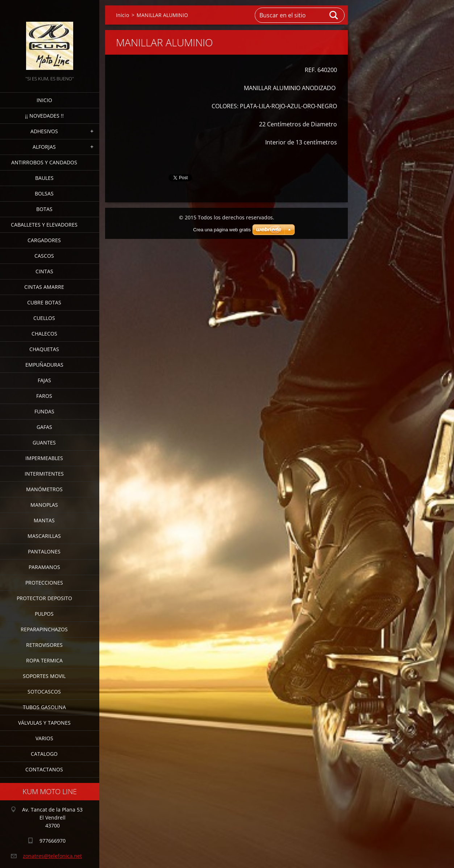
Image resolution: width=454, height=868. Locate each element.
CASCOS (44, 256)
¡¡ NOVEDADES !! (44, 116)
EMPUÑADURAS (44, 365)
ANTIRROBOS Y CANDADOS (44, 162)
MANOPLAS (44, 505)
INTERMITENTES (44, 474)
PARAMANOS (44, 567)
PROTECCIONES (44, 583)
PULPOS (44, 614)
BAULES (44, 178)
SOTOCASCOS (44, 692)
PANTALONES (44, 551)
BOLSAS (44, 193)
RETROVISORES (44, 645)
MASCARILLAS (44, 536)
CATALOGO (44, 754)
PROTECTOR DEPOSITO (44, 598)
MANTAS (44, 520)
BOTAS (44, 209)
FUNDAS (44, 411)
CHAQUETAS (44, 349)
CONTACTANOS (44, 769)
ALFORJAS (44, 147)
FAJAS (44, 380)
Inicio (44, 100)
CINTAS (44, 271)
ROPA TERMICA (44, 660)
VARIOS (44, 738)
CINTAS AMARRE (44, 287)
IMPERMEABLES (44, 458)
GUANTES (44, 443)
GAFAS (44, 427)
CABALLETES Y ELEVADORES (44, 225)
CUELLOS (44, 318)
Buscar (334, 15)
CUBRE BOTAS (44, 302)
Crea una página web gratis (222, 230)
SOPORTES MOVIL (44, 676)
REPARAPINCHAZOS (44, 629)
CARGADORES (44, 240)
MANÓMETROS (44, 489)
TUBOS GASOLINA (44, 707)
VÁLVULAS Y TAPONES (44, 723)
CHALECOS (44, 334)
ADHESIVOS (44, 131)
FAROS (44, 396)
